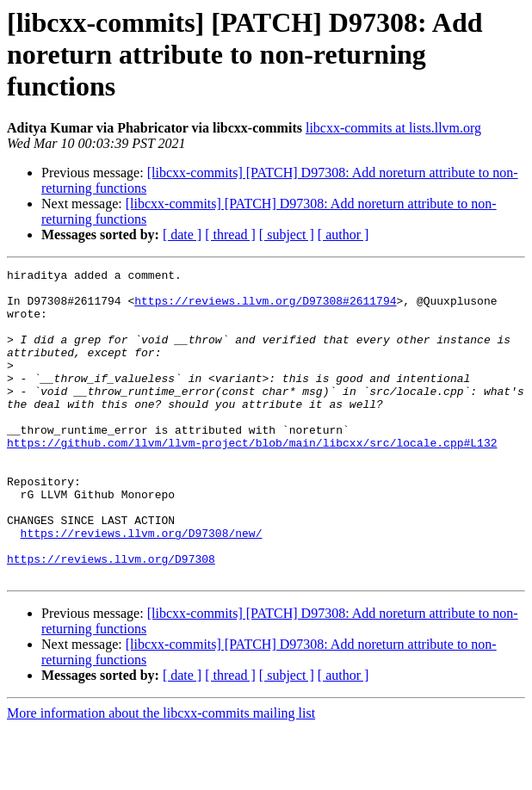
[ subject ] (287, 235)
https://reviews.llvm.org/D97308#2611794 (265, 308)
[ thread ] (230, 235)
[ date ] (182, 235)
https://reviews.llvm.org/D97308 (111, 618)
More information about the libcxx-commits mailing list (161, 775)
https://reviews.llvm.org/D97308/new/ (142, 587)
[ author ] (343, 235)
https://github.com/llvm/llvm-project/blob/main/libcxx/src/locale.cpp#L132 (252, 478)
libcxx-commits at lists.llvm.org (393, 128)
